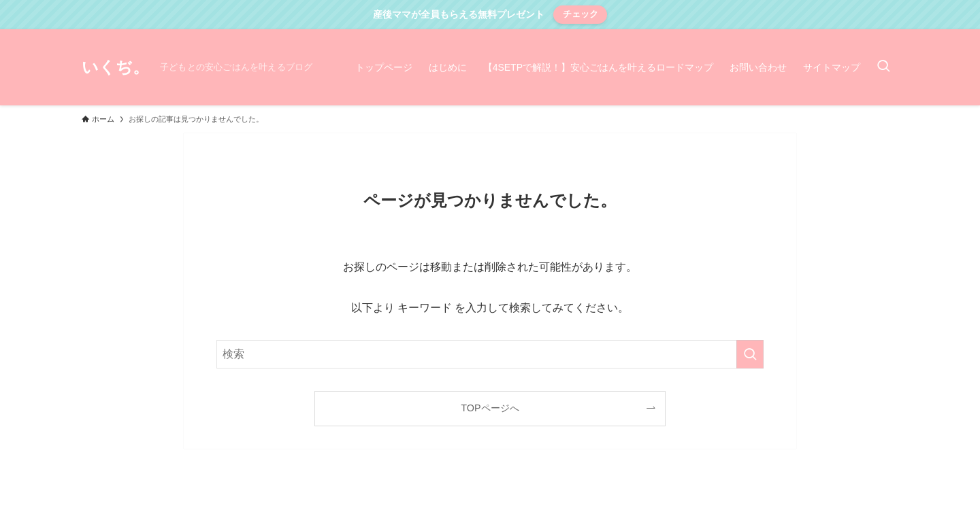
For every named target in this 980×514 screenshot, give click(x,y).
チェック (581, 14)
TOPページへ (490, 408)
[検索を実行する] (750, 354)
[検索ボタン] (883, 67)
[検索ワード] (490, 354)
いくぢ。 (115, 67)
